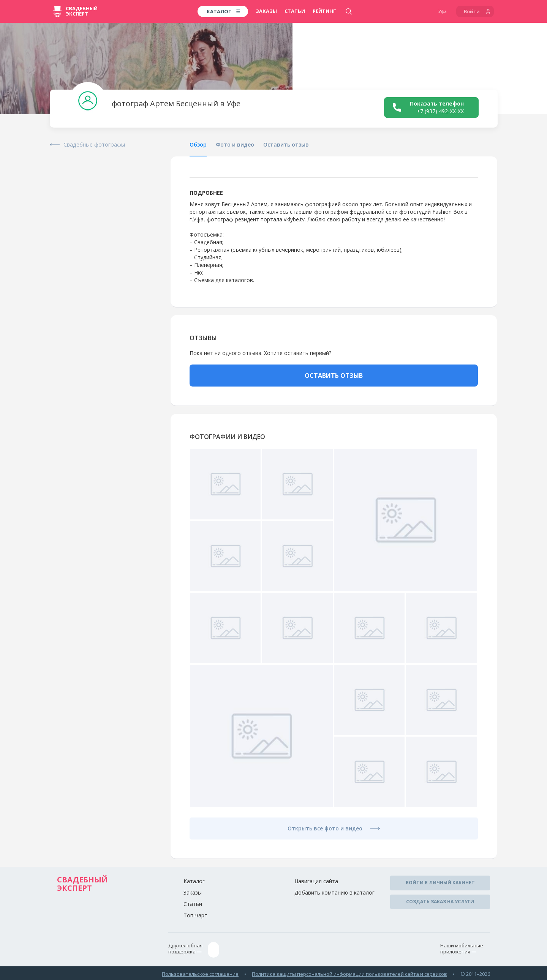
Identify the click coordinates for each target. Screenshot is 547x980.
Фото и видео (235, 144)
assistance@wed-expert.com (251, 949)
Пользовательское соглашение (200, 972)
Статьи (295, 11)
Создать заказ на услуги (440, 899)
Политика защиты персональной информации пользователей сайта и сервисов (349, 972)
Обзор (198, 144)
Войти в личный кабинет (440, 882)
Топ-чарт (195, 915)
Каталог (194, 881)
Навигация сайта (316, 881)
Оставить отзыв (286, 144)
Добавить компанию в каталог (334, 892)
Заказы (266, 11)
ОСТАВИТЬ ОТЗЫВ (334, 376)
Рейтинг (324, 11)
